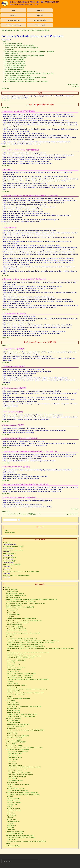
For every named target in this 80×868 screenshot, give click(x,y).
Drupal (10, 861)
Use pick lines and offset (13, 808)
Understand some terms (13, 800)
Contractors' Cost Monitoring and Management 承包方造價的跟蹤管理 (26, 730)
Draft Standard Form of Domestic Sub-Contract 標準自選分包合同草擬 (26, 646)
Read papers (10, 827)
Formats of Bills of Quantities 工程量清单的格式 (20, 677)
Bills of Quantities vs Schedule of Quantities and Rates (22, 674)
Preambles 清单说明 (12, 683)
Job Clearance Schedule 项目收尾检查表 (18, 736)
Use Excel (10, 787)
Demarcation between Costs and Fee (17, 631)
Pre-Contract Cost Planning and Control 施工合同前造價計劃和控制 (24, 621)
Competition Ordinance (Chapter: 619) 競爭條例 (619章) (22, 714)
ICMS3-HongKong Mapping (14, 625)
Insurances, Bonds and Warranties (16, 668)
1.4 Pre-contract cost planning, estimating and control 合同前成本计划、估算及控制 (30, 52)
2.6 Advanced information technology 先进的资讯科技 (21, 71)
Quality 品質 (13, 15)
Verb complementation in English (15, 833)
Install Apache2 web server (15, 771)
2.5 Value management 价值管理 (15, 69)
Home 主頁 (8, 587)
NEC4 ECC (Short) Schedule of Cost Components (20, 658)
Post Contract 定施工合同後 (13, 719)
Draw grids (10, 806)
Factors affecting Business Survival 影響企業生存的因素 (21, 601)
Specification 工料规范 (9, 561)
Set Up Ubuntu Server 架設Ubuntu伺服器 (18, 750)
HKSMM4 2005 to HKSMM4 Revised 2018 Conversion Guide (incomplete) (27, 689)
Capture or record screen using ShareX (17, 790)
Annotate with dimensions (14, 810)
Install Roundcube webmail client (17, 777)
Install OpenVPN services (15, 765)
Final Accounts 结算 (12, 734)
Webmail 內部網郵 (40, 25)
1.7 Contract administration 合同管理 (16, 58)
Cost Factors (10, 617)
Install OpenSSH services (15, 757)
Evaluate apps (11, 829)
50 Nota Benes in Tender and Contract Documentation (20, 717)
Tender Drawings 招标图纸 (14, 670)
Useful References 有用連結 (12, 846)
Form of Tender (11, 666)
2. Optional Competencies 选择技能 (14, 60)
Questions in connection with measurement (18, 699)
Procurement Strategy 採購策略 (14, 627)
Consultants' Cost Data (13, 613)
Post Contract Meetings (13, 720)
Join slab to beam (12, 820)
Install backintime (13, 755)
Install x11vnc (12, 761)
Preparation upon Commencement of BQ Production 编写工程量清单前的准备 (28, 679)
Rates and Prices (12, 611)
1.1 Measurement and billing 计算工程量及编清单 (20, 46)
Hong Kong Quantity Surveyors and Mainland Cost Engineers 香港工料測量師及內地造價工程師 (32, 599)
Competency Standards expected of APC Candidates (21, 837)
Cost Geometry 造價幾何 (14, 615)
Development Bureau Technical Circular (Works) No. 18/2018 (23, 795)
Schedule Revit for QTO (13, 822)
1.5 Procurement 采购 (12, 54)
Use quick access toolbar (14, 798)
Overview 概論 (11, 662)
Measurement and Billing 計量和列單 (17, 685)
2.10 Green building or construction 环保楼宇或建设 (20, 79)
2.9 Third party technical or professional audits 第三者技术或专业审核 (25, 77)
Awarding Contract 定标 (13, 712)
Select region (11, 812)
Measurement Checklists (14, 691)
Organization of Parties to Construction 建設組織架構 (20, 607)
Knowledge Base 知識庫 (40, 20)
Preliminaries (10, 681)
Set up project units (12, 804)
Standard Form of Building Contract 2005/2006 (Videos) (22, 639)
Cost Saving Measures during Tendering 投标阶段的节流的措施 (24, 707)
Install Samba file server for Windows (18, 752)
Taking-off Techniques (13, 687)
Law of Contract (10, 635)
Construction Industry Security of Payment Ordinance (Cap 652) (23, 633)
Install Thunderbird (12, 783)
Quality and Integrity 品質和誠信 (12, 564)
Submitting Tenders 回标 (14, 709)
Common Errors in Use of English (15, 832)
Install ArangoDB (8, 543)
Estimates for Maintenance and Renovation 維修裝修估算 (22, 619)
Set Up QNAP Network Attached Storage (18, 785)
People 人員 (40, 15)
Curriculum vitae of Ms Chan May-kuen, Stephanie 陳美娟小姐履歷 (21, 572)
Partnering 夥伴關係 (11, 744)
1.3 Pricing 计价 (10, 50)
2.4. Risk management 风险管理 (15, 68)
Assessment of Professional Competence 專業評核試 (35, 30)
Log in (6, 530)
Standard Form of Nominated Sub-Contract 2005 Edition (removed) (25, 645)
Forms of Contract (11, 637)
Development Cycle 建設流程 (14, 605)
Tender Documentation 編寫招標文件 (16, 660)
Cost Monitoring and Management (16, 726)
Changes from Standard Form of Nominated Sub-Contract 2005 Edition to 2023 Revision (31, 643)
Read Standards (11, 825)
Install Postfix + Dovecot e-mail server (18, 769)
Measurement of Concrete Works (16, 695)
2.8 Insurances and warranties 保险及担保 (17, 75)
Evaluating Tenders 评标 (13, 711)
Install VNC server (13, 759)
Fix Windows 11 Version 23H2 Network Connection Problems (25, 767)
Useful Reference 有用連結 (13, 25)
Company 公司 (40, 10)
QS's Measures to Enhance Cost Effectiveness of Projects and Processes (25, 603)
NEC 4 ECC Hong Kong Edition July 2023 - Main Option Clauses (24, 656)
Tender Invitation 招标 (13, 703)
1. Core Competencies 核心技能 (13, 44)
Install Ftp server (13, 763)
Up (40, 514)
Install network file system (15, 754)
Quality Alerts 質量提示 (10, 554)
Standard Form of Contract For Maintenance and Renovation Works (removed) (28, 652)
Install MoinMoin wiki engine (16, 780)
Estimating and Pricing (12, 609)
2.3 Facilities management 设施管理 (16, 66)
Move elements (11, 814)
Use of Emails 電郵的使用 (10, 557)
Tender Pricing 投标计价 (13, 705)
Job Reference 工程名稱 (13, 20)
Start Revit (10, 796)
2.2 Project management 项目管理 (15, 64)
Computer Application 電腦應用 (14, 746)
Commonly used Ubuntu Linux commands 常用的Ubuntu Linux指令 (25, 748)
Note (5, 42)
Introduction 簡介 (8, 568)
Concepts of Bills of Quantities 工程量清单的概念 (20, 675)
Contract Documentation (13, 722)
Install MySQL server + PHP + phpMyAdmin (20, 773)
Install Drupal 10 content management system (20, 775)
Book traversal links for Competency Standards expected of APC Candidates (26, 81)
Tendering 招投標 (11, 701)
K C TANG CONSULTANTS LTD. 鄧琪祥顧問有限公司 (35, 2)
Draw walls (10, 818)
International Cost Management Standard (18, 623)
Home (13, 10)
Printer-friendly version (73, 84)
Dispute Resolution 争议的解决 (15, 738)
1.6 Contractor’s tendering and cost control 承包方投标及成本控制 (24, 56)
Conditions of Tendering (13, 664)
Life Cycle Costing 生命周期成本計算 (16, 742)
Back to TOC (5, 88)
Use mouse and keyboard (14, 802)
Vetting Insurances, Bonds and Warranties (18, 724)
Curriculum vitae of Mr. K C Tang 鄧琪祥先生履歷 (16, 575)
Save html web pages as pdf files (16, 788)
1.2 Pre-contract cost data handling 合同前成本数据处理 (22, 48)
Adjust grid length (12, 816)
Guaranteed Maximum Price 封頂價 (16, 629)
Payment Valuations (12, 732)
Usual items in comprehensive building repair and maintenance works (25, 693)
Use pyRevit (10, 824)
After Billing (10, 697)
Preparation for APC (72, 514)
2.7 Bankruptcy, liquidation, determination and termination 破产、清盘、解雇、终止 (29, 73)
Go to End (75, 86)
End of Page (75, 509)
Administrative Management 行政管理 (13, 546)
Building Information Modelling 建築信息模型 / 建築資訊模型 (22, 793)
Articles (8, 843)
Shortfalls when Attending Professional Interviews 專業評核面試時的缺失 (26, 841)
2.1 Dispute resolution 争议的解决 (15, 62)
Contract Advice (11, 728)
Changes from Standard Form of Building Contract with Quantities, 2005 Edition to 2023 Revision (33, 641)
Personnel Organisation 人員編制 (15, 594)
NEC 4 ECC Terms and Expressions (13, 550)
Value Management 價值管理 (14, 740)
